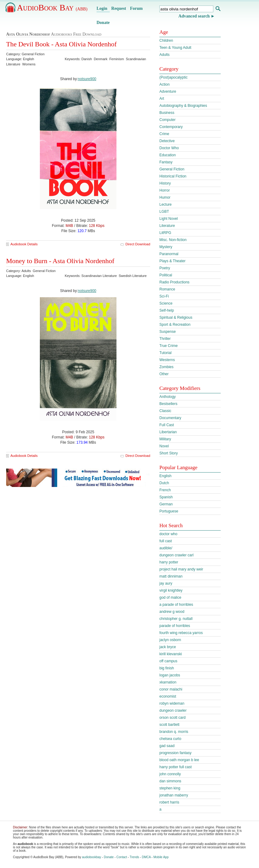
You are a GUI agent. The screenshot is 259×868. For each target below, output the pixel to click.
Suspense (168, 332)
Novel (164, 446)
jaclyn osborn (170, 640)
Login (102, 8)
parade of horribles (175, 626)
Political (166, 275)
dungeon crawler (173, 710)
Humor (165, 197)
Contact (122, 857)
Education (168, 155)
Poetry (165, 268)
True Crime (169, 346)
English (165, 476)
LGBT (164, 212)
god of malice (170, 597)
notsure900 (87, 79)
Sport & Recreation (175, 325)
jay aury (166, 583)
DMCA (146, 857)
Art (162, 99)
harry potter (169, 562)
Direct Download (138, 244)
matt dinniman (171, 576)
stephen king (170, 788)
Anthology (168, 397)
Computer (168, 120)
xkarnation (168, 682)
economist (168, 696)
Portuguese (169, 511)
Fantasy (166, 162)
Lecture (166, 204)
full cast (166, 541)
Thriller (165, 339)
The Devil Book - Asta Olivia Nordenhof (61, 44)
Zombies (166, 367)
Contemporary (171, 127)
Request (119, 8)
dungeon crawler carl (176, 555)
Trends (134, 857)
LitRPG (165, 233)
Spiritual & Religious (176, 317)
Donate (103, 23)
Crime (164, 134)
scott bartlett (169, 725)
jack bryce (168, 647)
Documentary (170, 418)
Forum (136, 8)
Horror (165, 190)
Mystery (166, 247)
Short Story (169, 453)
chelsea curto (170, 739)
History (165, 183)
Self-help (167, 310)
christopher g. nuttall (176, 619)
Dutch (164, 483)
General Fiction (172, 169)
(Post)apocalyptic (173, 77)
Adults (164, 55)
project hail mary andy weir (181, 569)
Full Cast (167, 425)
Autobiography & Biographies (183, 106)
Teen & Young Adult (175, 48)
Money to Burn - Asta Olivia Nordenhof (60, 261)
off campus (168, 661)
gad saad (167, 746)
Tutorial (166, 353)
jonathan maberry (174, 795)
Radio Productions (174, 282)
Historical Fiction (173, 176)
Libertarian (168, 432)
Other (164, 374)
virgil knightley (171, 590)
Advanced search (194, 16)
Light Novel (169, 219)
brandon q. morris (174, 732)
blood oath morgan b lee (179, 760)
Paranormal (169, 254)
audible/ (166, 548)
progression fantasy (175, 753)
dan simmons (170, 781)
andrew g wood (172, 612)
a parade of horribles (176, 605)
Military (165, 439)
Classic (165, 411)
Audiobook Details (24, 244)
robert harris (169, 802)
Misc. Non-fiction (173, 240)
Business (167, 113)
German (166, 504)
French (165, 490)
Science (166, 303)
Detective (167, 141)
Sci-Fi (164, 296)
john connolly (170, 774)
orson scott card (172, 718)
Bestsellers (168, 404)
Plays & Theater (172, 261)
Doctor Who (169, 148)
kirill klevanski (171, 654)
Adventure (168, 91)
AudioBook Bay (52, 8)
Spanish (166, 497)
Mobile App (161, 857)
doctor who (168, 534)
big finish (167, 668)
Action (164, 84)
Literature (167, 226)
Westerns (167, 360)
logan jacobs (170, 675)
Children (166, 41)
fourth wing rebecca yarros (181, 633)
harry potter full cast (175, 767)
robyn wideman (172, 703)
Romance (167, 289)
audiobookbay (92, 857)
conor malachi (171, 689)
